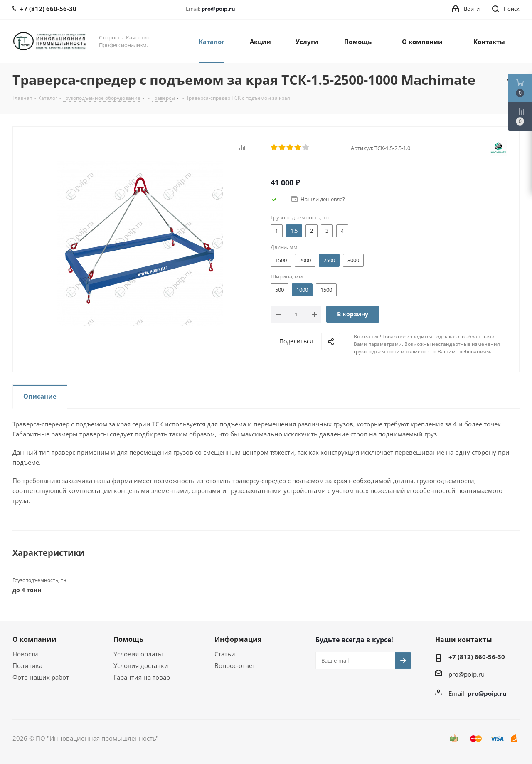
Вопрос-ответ (235, 665)
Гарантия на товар (142, 677)
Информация (238, 639)
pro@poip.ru (218, 9)
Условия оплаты (138, 654)
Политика (27, 665)
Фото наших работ (41, 677)
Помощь (128, 639)
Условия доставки (141, 665)
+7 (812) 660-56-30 (477, 657)
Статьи (225, 654)
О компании (34, 639)
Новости (25, 654)
